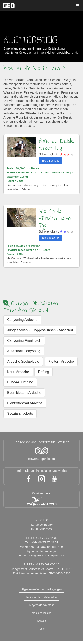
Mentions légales (41, 613)
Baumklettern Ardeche (24, 393)
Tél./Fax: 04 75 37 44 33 (41, 538)
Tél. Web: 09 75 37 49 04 (41, 542)
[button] (77, 6)
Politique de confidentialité (41, 597)
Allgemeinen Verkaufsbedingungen (41, 589)
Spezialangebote (20, 414)
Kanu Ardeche (18, 372)
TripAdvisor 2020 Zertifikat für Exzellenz (42, 442)
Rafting (44, 372)
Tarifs (41, 629)
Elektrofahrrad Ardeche (25, 403)
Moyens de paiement (41, 605)
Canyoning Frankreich (24, 341)
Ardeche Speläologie (23, 361)
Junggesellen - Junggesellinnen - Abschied (40, 330)
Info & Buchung (50, 161)
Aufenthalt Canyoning (24, 351)
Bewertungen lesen (41, 459)
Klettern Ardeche (61, 361)
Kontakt (41, 621)
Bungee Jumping (20, 382)
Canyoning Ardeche (22, 320)
